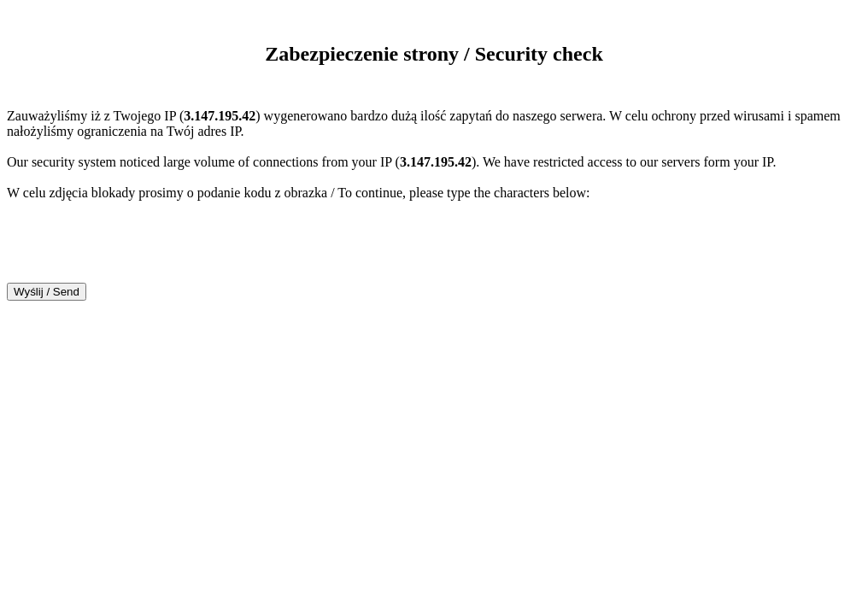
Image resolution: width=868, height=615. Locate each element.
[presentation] (137, 249)
